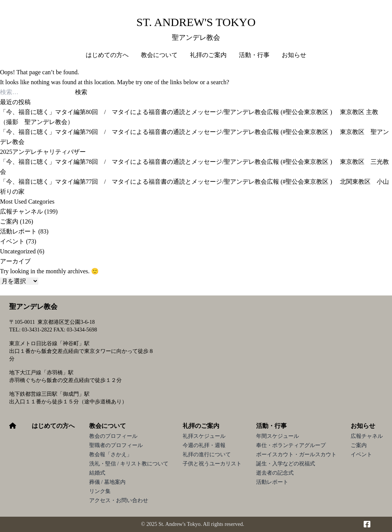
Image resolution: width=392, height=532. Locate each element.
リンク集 (100, 491)
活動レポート (18, 231)
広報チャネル (367, 436)
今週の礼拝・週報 (204, 445)
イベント (12, 241)
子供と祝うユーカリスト (212, 464)
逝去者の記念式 (275, 473)
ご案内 (9, 221)
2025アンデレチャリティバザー (43, 152)
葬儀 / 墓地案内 (107, 482)
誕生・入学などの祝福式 (286, 464)
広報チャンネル (21, 211)
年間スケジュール (278, 436)
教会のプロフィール (113, 436)
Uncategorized (18, 251)
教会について (108, 426)
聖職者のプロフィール (116, 445)
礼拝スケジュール (204, 436)
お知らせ (363, 426)
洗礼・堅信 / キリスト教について (129, 464)
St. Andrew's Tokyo (196, 22)
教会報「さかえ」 (111, 454)
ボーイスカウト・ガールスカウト (296, 454)
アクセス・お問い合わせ (119, 500)
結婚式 (97, 473)
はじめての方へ (107, 55)
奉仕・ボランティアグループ (291, 445)
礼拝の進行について (207, 454)
